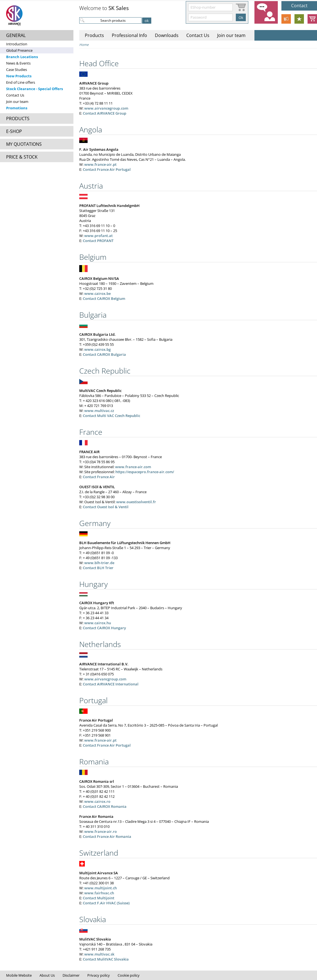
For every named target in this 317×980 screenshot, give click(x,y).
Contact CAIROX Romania (105, 806)
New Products (19, 76)
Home (84, 45)
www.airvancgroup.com (105, 679)
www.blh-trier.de (99, 563)
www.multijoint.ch (101, 888)
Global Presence (19, 50)
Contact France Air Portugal (107, 169)
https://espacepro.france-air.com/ (145, 472)
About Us (47, 975)
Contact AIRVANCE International (111, 684)
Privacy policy (99, 975)
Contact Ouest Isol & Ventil (106, 507)
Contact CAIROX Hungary (104, 628)
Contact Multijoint (99, 898)
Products (94, 35)
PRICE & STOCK (22, 157)
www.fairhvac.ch (99, 893)
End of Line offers (21, 82)
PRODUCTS (18, 119)
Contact (299, 6)
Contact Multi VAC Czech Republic (112, 416)
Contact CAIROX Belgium (104, 298)
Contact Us (15, 95)
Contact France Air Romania (107, 836)
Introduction (17, 44)
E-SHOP (14, 131)
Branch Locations (22, 57)
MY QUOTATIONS (24, 144)
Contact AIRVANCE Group (105, 113)
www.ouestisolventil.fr (136, 502)
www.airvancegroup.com (106, 108)
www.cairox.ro (97, 801)
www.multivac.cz (99, 411)
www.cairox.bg (97, 349)
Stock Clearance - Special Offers (34, 89)
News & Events (18, 63)
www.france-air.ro (101, 831)
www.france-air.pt (100, 164)
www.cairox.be (97, 293)
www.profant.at (98, 236)
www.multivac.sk (99, 954)
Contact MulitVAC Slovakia (106, 959)
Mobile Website (19, 975)
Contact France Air (99, 477)
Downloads (167, 35)
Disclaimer (71, 975)
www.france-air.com (133, 467)
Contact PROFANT (98, 241)
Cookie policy (129, 975)
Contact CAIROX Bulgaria (104, 354)
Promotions (17, 108)
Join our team (17, 102)
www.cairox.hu (98, 623)
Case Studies (17, 70)
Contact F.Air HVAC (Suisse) (106, 903)
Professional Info (129, 35)
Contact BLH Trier (98, 568)
